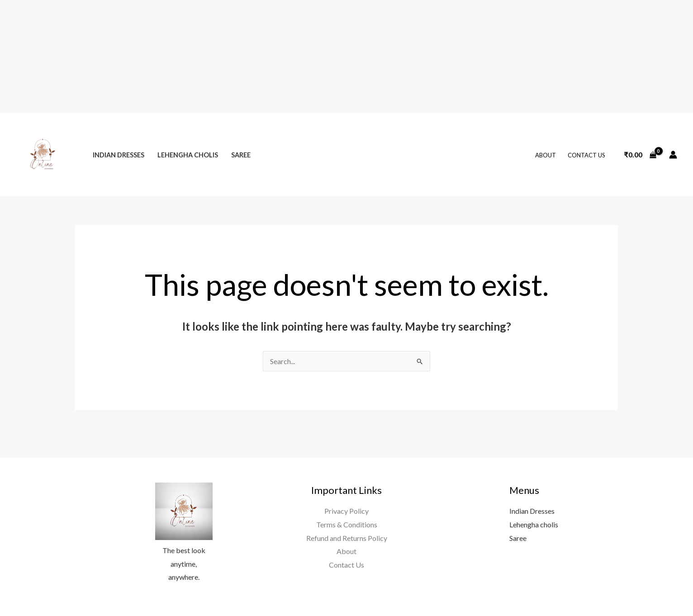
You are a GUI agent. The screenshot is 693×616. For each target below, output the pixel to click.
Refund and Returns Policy (347, 538)
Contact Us (586, 155)
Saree (241, 155)
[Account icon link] (673, 155)
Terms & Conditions (347, 524)
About (546, 155)
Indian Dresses (119, 155)
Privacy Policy (346, 511)
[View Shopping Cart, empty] (640, 155)
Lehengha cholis (188, 155)
